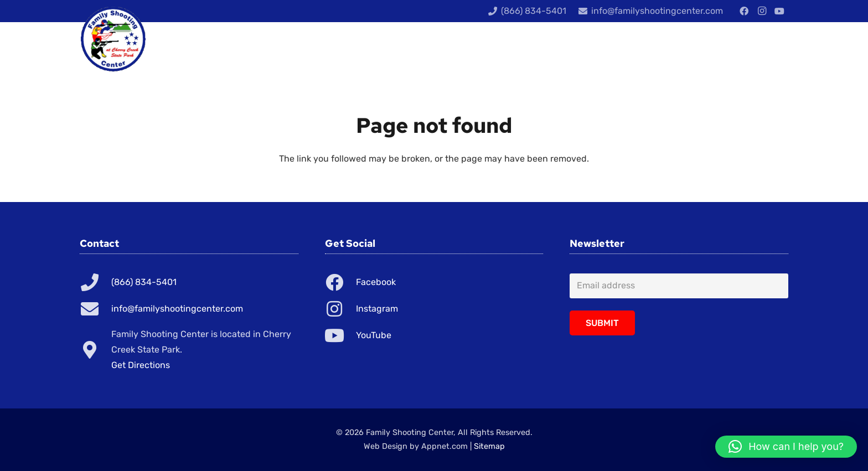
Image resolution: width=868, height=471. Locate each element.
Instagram (377, 309)
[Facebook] (744, 11)
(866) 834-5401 (144, 282)
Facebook (376, 282)
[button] (786, 447)
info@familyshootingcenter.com (177, 309)
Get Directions (141, 365)
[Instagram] (762, 11)
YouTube (374, 335)
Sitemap (489, 446)
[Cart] (773, 50)
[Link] (113, 39)
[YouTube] (779, 11)
